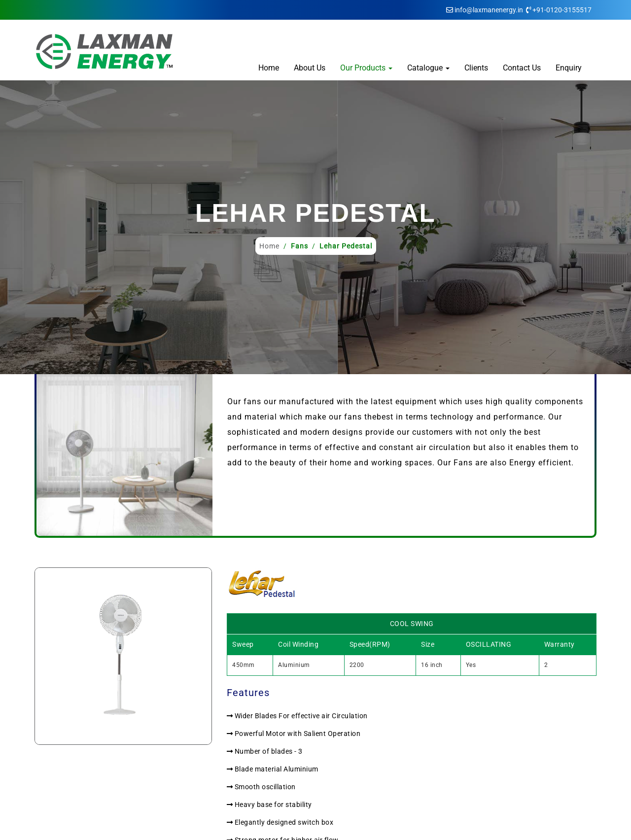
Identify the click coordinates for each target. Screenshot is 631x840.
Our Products (366, 68)
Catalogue (428, 68)
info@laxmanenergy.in (489, 10)
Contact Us (522, 68)
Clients (476, 68)
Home (269, 68)
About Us (310, 68)
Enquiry (569, 68)
